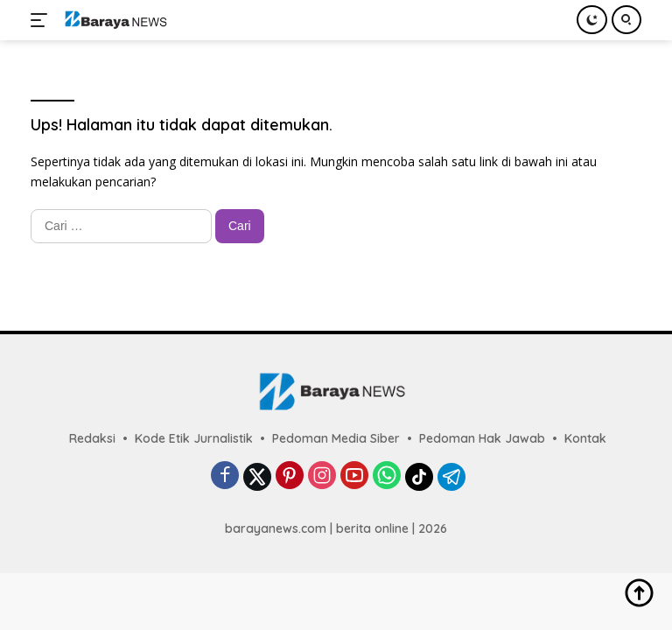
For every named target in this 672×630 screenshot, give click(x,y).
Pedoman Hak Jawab (482, 438)
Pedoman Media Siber (336, 438)
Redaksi (92, 438)
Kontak (585, 438)
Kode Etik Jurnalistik (194, 438)
